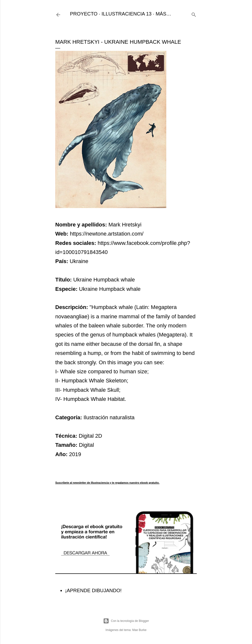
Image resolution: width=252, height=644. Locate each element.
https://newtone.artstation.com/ (107, 234)
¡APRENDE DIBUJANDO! (93, 590)
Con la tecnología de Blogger (126, 621)
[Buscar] (194, 14)
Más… (163, 14)
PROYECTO (84, 14)
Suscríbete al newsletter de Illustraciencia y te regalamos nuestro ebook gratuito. (107, 483)
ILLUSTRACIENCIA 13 (127, 14)
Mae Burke (139, 630)
